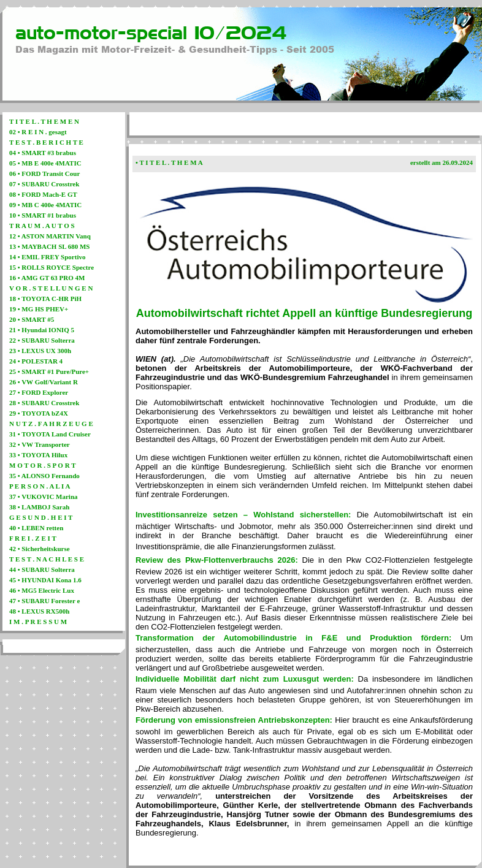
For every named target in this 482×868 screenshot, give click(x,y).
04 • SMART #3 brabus (43, 153)
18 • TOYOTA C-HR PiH (45, 299)
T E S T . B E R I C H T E (46, 142)
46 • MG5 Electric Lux (42, 590)
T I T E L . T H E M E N (44, 121)
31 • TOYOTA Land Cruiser (50, 434)
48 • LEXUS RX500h (39, 611)
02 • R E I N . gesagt (38, 132)
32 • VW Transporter (40, 444)
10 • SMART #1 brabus (43, 215)
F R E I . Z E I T (33, 538)
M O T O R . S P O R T (43, 465)
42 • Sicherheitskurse (40, 549)
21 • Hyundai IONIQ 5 (42, 330)
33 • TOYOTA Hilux (38, 455)
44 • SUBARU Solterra (42, 569)
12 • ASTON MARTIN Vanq (50, 236)
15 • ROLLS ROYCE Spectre (52, 267)
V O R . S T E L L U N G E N (51, 288)
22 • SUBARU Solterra (42, 340)
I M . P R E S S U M (38, 622)
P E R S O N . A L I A (40, 486)
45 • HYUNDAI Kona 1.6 (45, 580)
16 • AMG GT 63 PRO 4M (47, 278)
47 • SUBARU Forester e (44, 601)
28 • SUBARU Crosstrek (44, 403)
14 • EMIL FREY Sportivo (47, 257)
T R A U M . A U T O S (42, 226)
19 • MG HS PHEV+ (39, 309)
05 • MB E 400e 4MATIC (45, 163)
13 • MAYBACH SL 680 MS (50, 246)
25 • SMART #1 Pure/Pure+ (49, 371)
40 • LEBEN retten (36, 528)
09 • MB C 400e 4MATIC (45, 205)
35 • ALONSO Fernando (44, 476)
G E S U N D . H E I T (41, 517)
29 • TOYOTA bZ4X (39, 413)
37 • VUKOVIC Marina (44, 497)
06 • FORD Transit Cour (44, 173)
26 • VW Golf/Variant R (44, 382)
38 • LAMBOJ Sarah (39, 507)
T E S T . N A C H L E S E (47, 559)
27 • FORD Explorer (39, 392)
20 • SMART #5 (32, 319)
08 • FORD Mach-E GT (43, 194)
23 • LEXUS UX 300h (40, 351)
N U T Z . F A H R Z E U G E (51, 424)
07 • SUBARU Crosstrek (44, 184)
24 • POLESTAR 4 (36, 361)
